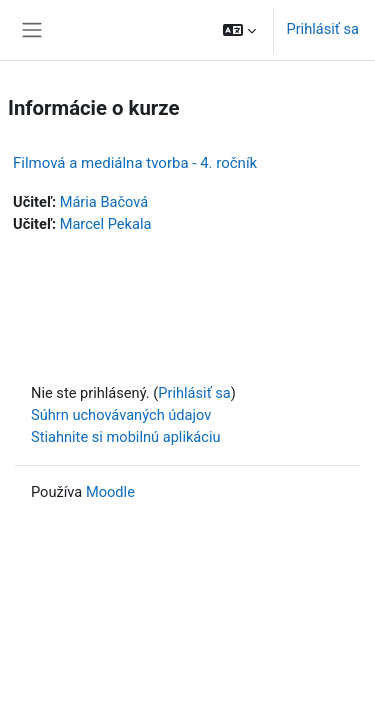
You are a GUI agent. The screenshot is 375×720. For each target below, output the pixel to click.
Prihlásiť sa (322, 29)
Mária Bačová (104, 202)
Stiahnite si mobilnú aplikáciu (126, 437)
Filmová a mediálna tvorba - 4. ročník (135, 163)
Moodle (110, 492)
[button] (239, 30)
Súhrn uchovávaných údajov (121, 415)
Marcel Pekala (106, 224)
